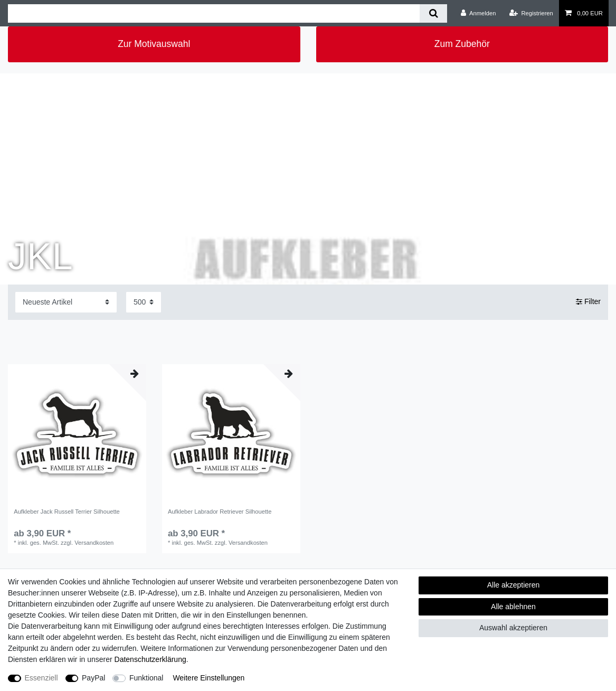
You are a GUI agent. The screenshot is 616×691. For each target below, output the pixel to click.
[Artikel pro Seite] (144, 302)
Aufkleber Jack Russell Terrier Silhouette (67, 512)
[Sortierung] (66, 302)
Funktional (146, 678)
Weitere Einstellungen (209, 678)
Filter (588, 302)
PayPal (93, 678)
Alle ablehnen (513, 607)
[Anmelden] (478, 13)
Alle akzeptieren (514, 585)
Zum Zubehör (462, 44)
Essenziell (41, 678)
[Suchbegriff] (214, 13)
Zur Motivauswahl (154, 44)
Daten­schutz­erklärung (150, 659)
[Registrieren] (531, 13)
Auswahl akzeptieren (513, 628)
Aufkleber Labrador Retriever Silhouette (220, 512)
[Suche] (433, 13)
